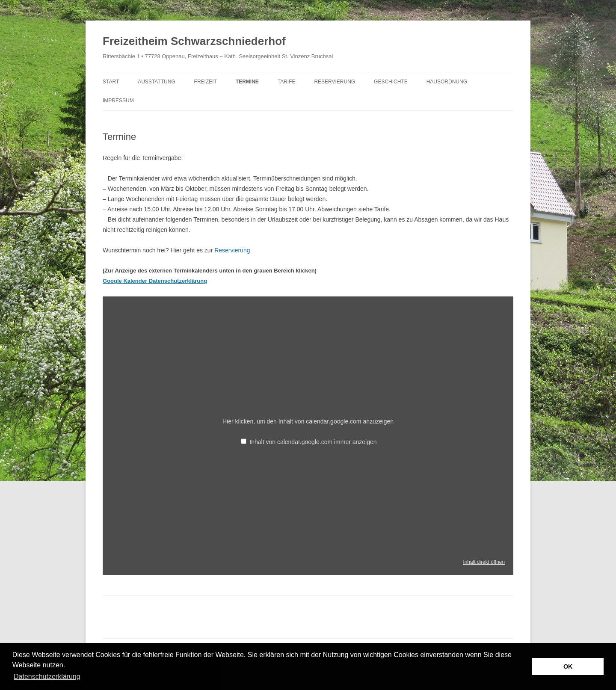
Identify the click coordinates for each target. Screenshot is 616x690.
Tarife (287, 82)
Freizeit (206, 82)
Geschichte (391, 82)
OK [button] (568, 666)
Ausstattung (157, 82)
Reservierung (335, 82)
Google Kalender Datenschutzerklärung (155, 281)
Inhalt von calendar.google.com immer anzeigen (313, 442)
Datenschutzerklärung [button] (47, 677)
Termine (247, 82)
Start (111, 82)
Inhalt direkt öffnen (484, 562)
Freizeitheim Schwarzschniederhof (194, 41)
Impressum (118, 101)
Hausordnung (447, 82)
